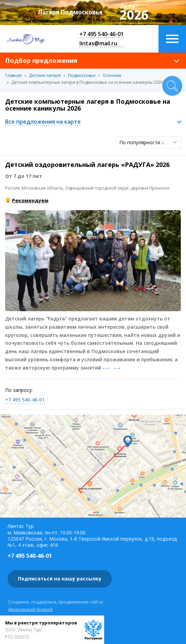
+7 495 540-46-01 (102, 34)
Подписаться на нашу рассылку (60, 579)
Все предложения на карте (43, 122)
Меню (172, 39)
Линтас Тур (26, 39)
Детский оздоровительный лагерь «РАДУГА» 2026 (87, 165)
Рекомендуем (30, 200)
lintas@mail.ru (98, 43)
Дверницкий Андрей (30, 609)
